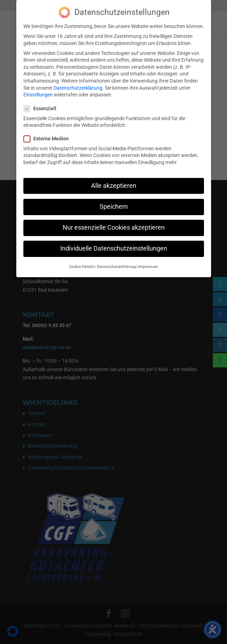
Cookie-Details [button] (82, 267)
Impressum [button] (148, 267)
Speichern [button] (114, 207)
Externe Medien (49, 139)
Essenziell (43, 109)
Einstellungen (38, 95)
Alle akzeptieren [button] (114, 186)
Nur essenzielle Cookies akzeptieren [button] (114, 228)
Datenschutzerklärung (78, 88)
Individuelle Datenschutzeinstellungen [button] (114, 248)
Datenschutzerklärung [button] (116, 267)
